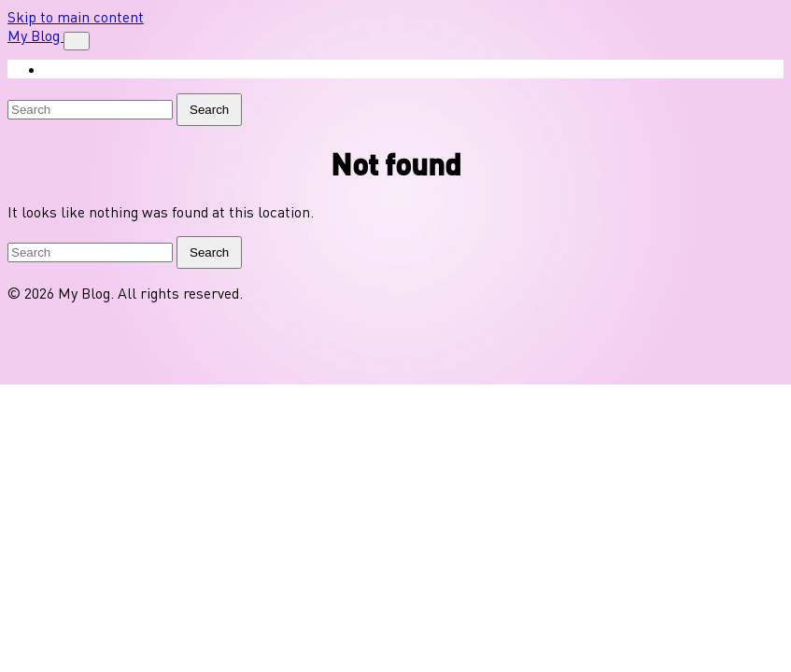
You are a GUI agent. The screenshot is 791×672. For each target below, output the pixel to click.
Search (209, 110)
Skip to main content (76, 17)
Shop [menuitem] (75, 69)
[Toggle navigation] (77, 41)
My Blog (35, 35)
